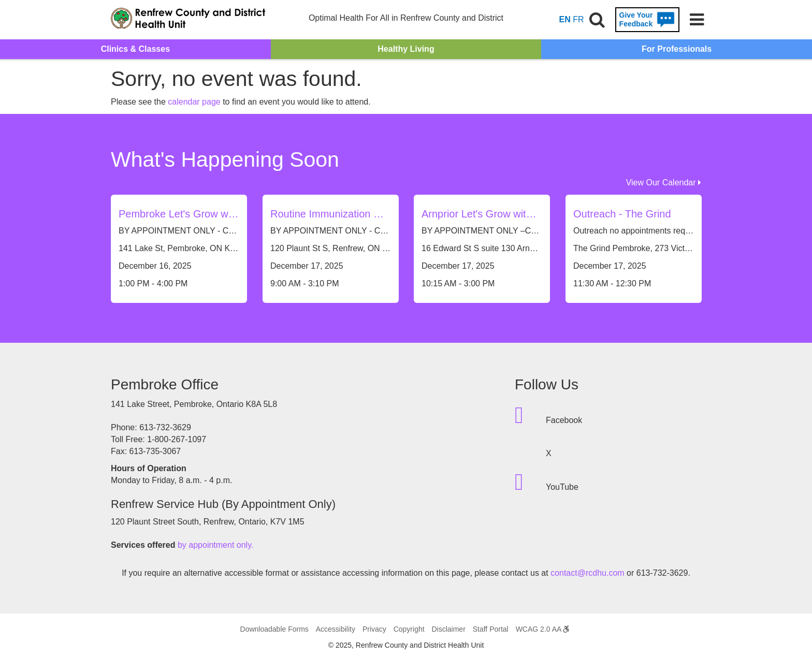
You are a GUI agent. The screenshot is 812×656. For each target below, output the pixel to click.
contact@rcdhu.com (588, 573)
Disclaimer (448, 629)
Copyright (409, 629)
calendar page (194, 102)
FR (578, 19)
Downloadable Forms (274, 629)
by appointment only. (215, 545)
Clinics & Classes (135, 49)
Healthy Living (406, 49)
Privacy (374, 629)
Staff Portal (491, 629)
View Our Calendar (664, 183)
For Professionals (677, 49)
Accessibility (336, 629)
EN (565, 19)
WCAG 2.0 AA (543, 629)
